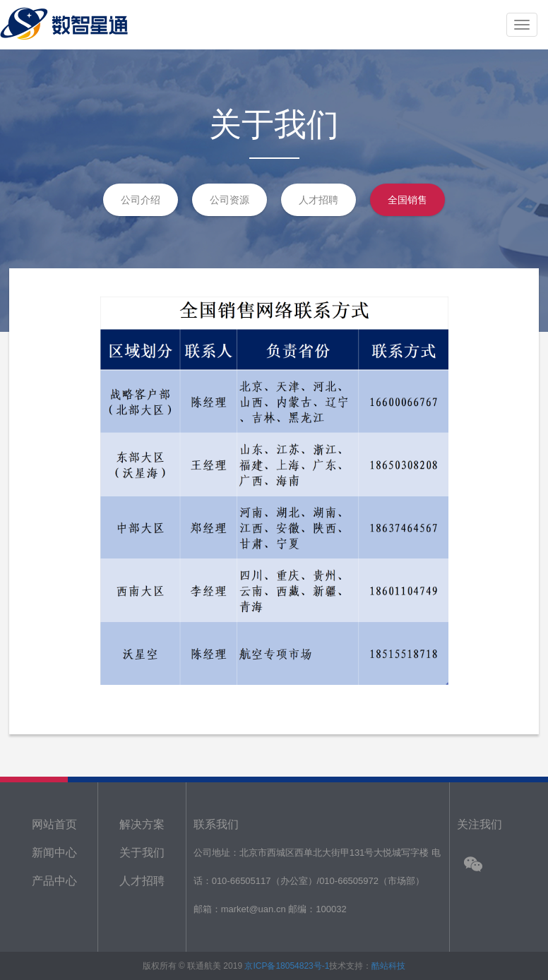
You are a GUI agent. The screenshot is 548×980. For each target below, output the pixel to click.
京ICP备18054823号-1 (287, 966)
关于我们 (142, 853)
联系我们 (216, 824)
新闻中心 (54, 853)
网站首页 (54, 824)
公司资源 (230, 200)
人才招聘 (318, 200)
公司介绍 (141, 200)
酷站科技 (388, 966)
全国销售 (407, 200)
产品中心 (54, 881)
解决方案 (142, 824)
